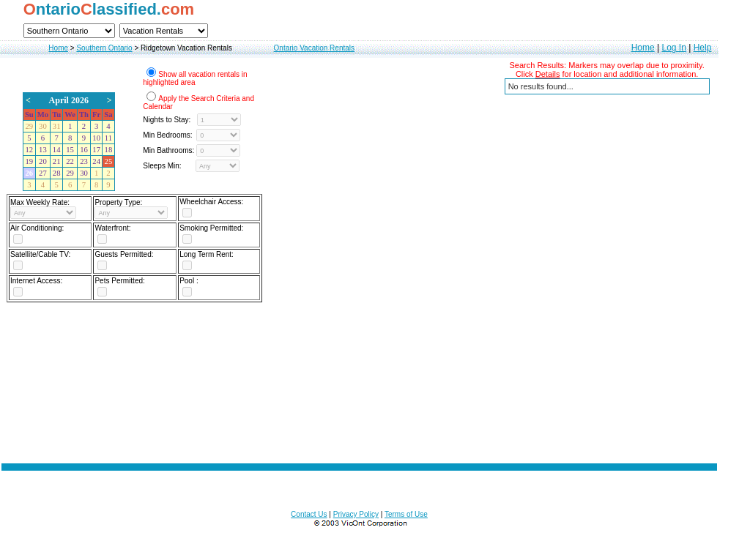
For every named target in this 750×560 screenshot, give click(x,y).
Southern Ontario (104, 48)
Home (58, 48)
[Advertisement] (360, 378)
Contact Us (309, 514)
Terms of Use (406, 514)
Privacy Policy (356, 514)
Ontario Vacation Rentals (314, 48)
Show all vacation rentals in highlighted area (195, 78)
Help (703, 48)
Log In (673, 48)
